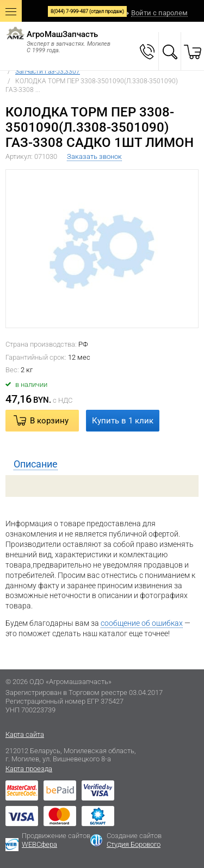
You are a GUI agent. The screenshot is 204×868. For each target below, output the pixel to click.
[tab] (102, 464)
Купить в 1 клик (123, 421)
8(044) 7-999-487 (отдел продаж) (87, 11)
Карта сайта (25, 734)
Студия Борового (134, 844)
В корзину (49, 421)
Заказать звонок (94, 156)
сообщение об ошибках (142, 623)
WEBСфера (39, 844)
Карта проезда (29, 769)
